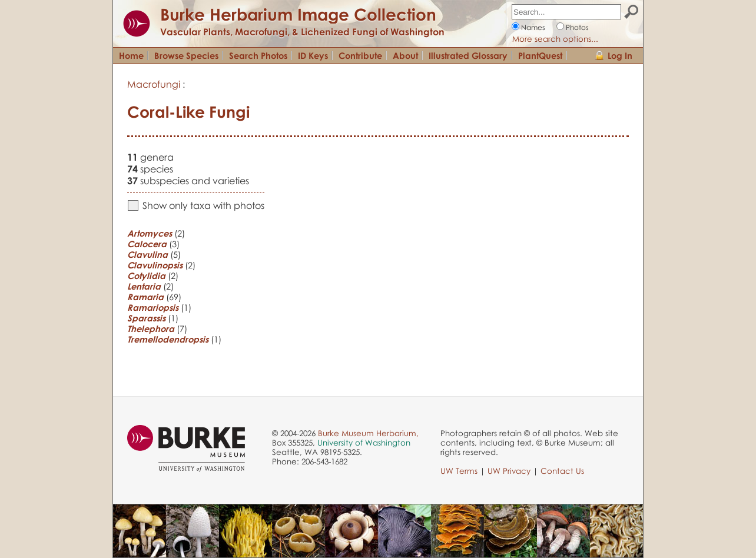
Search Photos (258, 55)
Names (533, 27)
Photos (577, 27)
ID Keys (313, 55)
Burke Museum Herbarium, (368, 433)
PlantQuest (540, 55)
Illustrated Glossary (468, 55)
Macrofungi (154, 84)
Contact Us (562, 471)
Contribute (360, 55)
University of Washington (364, 443)
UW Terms (459, 471)
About (405, 55)
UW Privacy (509, 471)
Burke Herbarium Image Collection (298, 14)
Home (131, 55)
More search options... (555, 39)
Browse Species (186, 55)
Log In (620, 55)
